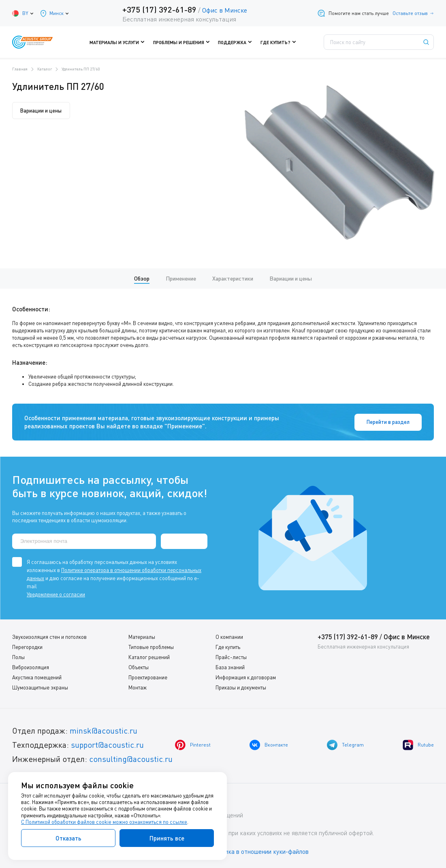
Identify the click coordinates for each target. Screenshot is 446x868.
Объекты (139, 667)
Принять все (167, 838)
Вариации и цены (41, 111)
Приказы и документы (241, 687)
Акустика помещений (37, 677)
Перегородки (27, 647)
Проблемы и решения (183, 42)
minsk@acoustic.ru (103, 730)
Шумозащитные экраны (40, 687)
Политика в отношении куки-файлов (259, 851)
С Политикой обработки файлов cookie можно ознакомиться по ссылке (104, 822)
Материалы (142, 636)
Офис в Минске (225, 10)
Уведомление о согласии (56, 594)
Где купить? (278, 42)
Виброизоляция (31, 667)
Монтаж (138, 687)
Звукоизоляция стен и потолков (49, 636)
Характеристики (233, 278)
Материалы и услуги (121, 42)
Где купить (228, 647)
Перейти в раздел (395, 422)
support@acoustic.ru (107, 744)
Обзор (142, 278)
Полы (18, 657)
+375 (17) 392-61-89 (159, 9)
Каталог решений (149, 657)
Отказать (68, 838)
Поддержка (236, 42)
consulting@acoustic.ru (131, 758)
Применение (181, 278)
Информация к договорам (246, 677)
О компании (229, 636)
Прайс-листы (231, 657)
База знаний (230, 667)
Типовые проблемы (151, 647)
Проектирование (148, 677)
